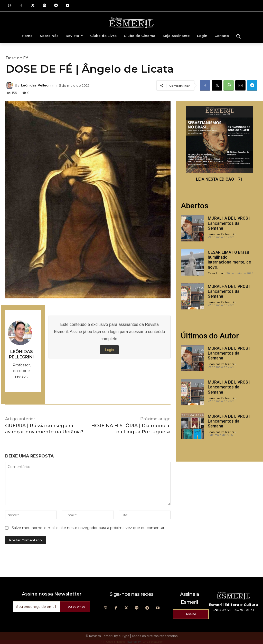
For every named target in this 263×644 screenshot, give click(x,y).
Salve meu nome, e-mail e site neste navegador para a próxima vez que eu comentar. (88, 528)
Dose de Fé (17, 58)
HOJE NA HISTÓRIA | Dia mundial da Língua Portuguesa (131, 429)
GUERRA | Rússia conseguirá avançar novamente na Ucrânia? (44, 429)
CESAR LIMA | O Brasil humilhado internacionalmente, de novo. (229, 260)
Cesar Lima (215, 273)
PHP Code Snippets (112, 642)
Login (109, 350)
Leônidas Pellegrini (37, 85)
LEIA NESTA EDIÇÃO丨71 (219, 179)
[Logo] (131, 22)
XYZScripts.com (153, 642)
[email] (36, 607)
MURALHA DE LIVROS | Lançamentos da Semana (229, 223)
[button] (239, 37)
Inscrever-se (74, 607)
